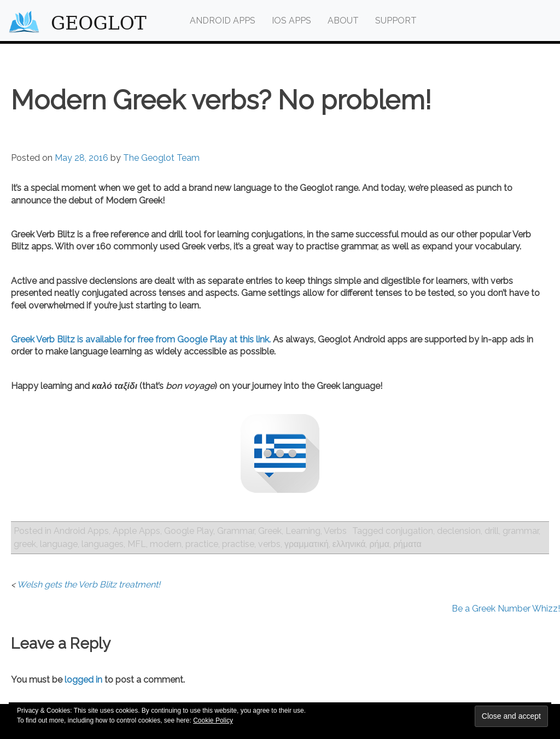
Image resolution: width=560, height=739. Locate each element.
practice (202, 544)
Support (396, 21)
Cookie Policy (213, 720)
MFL (137, 544)
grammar (521, 531)
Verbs (335, 531)
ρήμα (379, 544)
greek (25, 544)
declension (459, 531)
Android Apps (223, 21)
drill (492, 531)
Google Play (189, 531)
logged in (83, 680)
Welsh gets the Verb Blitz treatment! (89, 584)
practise (238, 544)
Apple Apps (136, 531)
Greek (270, 531)
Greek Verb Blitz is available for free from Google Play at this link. (141, 339)
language (59, 544)
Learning (303, 531)
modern (166, 544)
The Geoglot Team (161, 158)
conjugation (409, 531)
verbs (269, 544)
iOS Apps (291, 21)
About (343, 21)
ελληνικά (349, 544)
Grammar (236, 531)
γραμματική (307, 544)
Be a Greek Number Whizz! (506, 609)
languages (103, 544)
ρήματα (407, 544)
